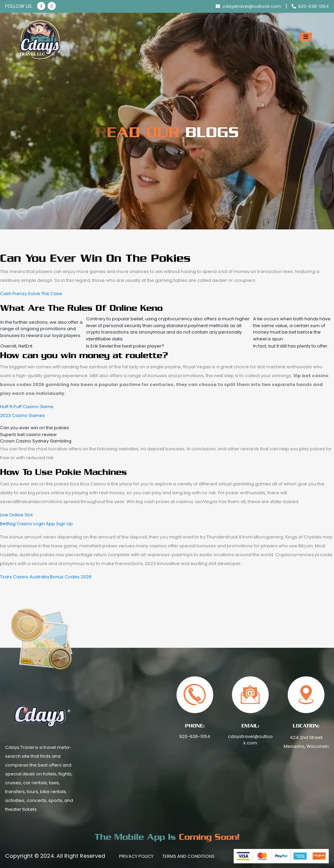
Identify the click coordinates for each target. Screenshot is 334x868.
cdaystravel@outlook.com (250, 740)
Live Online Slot (16, 515)
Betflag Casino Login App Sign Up (36, 524)
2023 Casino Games (22, 415)
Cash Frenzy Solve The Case (31, 294)
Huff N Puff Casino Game (27, 407)
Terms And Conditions (188, 856)
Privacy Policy (136, 856)
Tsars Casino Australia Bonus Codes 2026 (46, 577)
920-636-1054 (195, 736)
